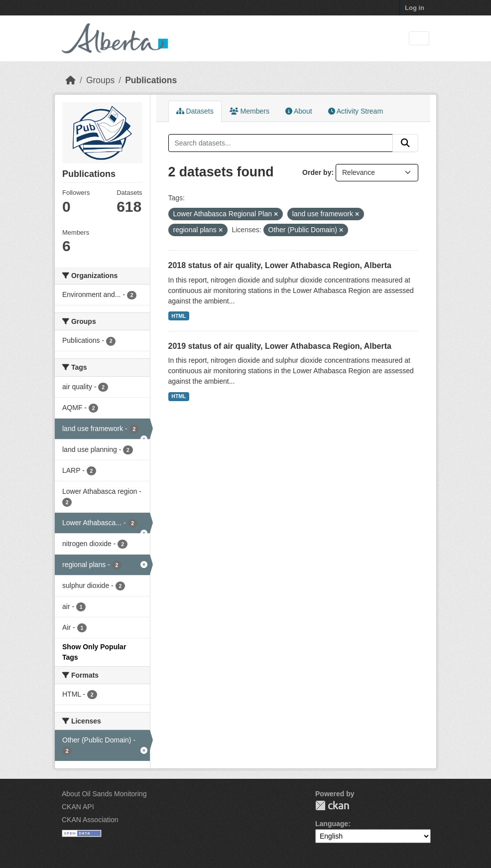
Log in (415, 8)
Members (249, 111)
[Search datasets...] (281, 143)
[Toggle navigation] (419, 39)
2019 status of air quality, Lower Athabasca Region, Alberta (280, 346)
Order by (317, 172)
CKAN (332, 805)
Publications (151, 80)
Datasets (195, 111)
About (299, 111)
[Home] (71, 80)
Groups (100, 80)
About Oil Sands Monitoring (104, 794)
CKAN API (78, 807)
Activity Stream (356, 111)
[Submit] (405, 143)
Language (332, 824)
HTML (179, 316)
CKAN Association (90, 820)
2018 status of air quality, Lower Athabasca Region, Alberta (280, 265)
